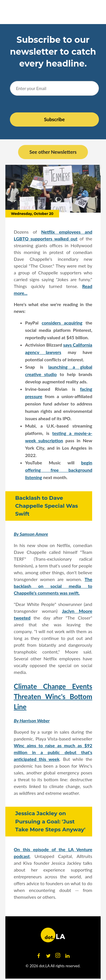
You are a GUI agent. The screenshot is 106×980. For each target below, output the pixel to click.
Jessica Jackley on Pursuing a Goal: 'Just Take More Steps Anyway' (50, 821)
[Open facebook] (39, 956)
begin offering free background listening (59, 470)
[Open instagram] (58, 956)
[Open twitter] (48, 956)
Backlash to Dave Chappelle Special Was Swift (47, 506)
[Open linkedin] (68, 956)
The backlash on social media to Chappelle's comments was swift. (53, 586)
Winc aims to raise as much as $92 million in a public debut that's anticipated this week (53, 752)
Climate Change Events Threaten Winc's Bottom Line (53, 696)
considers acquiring (62, 323)
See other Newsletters (53, 152)
